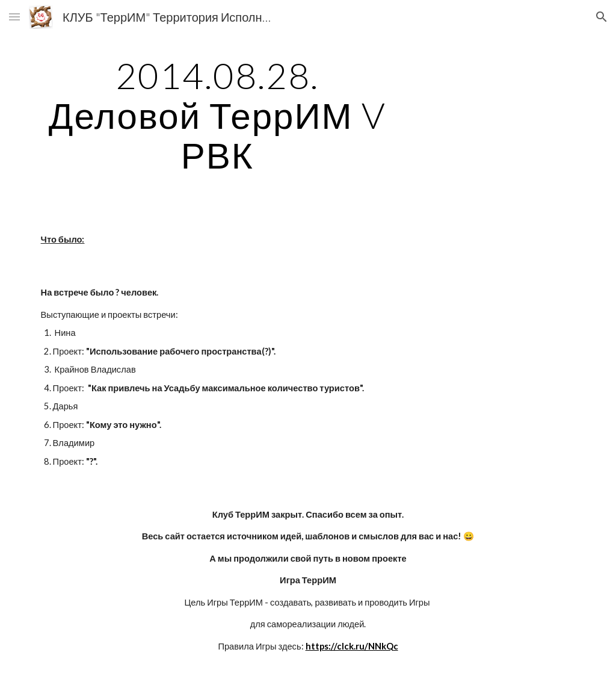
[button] (14, 17)
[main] (217, 115)
